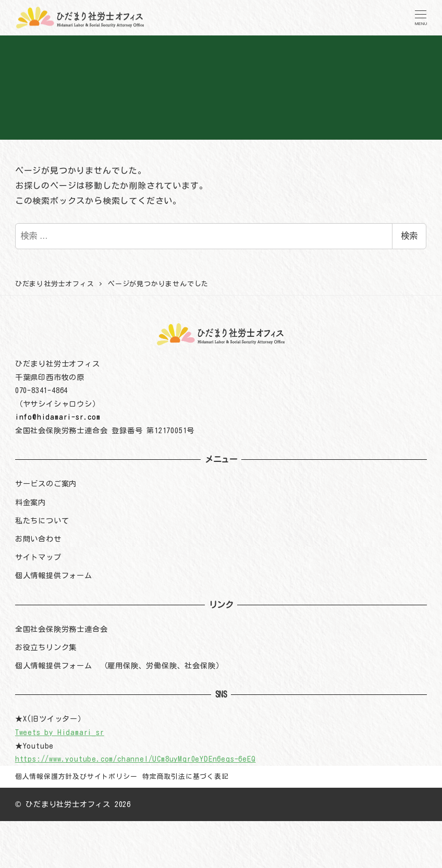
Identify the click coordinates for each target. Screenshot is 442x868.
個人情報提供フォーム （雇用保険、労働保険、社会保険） (119, 665)
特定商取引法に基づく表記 (186, 777)
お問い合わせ (38, 539)
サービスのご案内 (46, 484)
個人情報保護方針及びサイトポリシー (76, 777)
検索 (409, 236)
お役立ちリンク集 (46, 647)
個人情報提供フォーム (54, 575)
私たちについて (42, 521)
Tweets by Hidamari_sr (60, 732)
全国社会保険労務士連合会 (62, 629)
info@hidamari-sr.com (58, 417)
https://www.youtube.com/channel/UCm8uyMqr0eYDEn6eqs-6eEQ (136, 759)
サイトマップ (38, 557)
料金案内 (30, 502)
